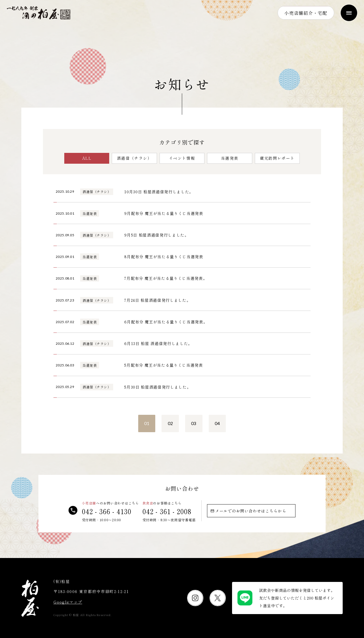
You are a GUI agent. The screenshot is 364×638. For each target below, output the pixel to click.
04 (217, 423)
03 (194, 423)
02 (170, 423)
